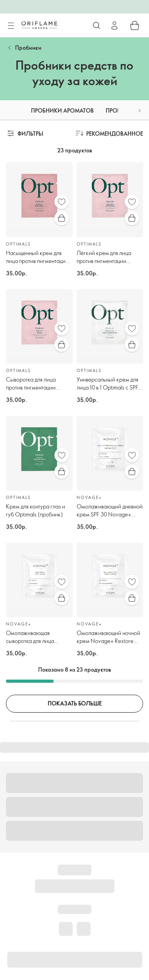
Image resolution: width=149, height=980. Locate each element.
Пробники (28, 48)
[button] (139, 110)
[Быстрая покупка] (62, 218)
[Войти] (114, 25)
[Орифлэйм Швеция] (39, 25)
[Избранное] (62, 202)
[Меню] (11, 26)
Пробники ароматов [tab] (62, 110)
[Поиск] (97, 25)
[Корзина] (135, 25)
